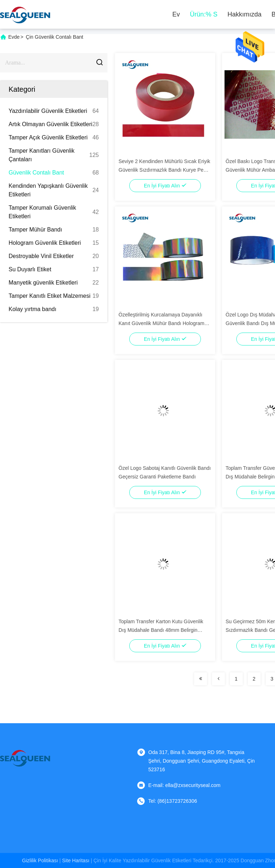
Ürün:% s (204, 14)
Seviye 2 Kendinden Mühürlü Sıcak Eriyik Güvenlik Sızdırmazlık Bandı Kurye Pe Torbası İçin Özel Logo (164, 170)
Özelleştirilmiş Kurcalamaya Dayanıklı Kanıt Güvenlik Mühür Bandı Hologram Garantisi (161, 323)
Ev (176, 14)
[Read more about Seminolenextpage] (201, 679)
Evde (14, 37)
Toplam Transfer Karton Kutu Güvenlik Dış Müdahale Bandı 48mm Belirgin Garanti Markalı (161, 630)
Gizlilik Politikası (40, 860)
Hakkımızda (244, 14)
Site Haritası (76, 860)
